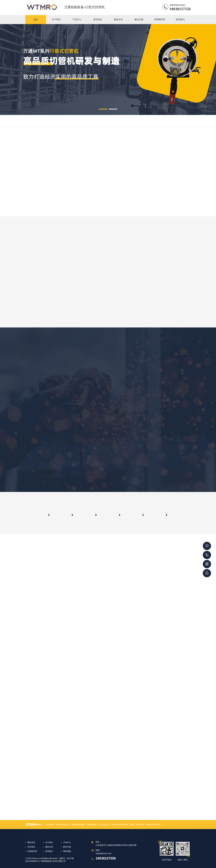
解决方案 (67, 847)
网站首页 (31, 842)
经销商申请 (32, 851)
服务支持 (49, 847)
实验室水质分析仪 (153, 825)
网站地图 (67, 851)
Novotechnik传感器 (120, 825)
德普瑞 (132, 825)
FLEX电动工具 (104, 825)
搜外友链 (140, 825)
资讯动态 (31, 847)
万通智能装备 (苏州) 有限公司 (53, 861)
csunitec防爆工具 (63, 825)
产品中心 (67, 842)
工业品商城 (49, 825)
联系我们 (49, 851)
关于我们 (49, 842)
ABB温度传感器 (78, 825)
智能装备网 (91, 825)
